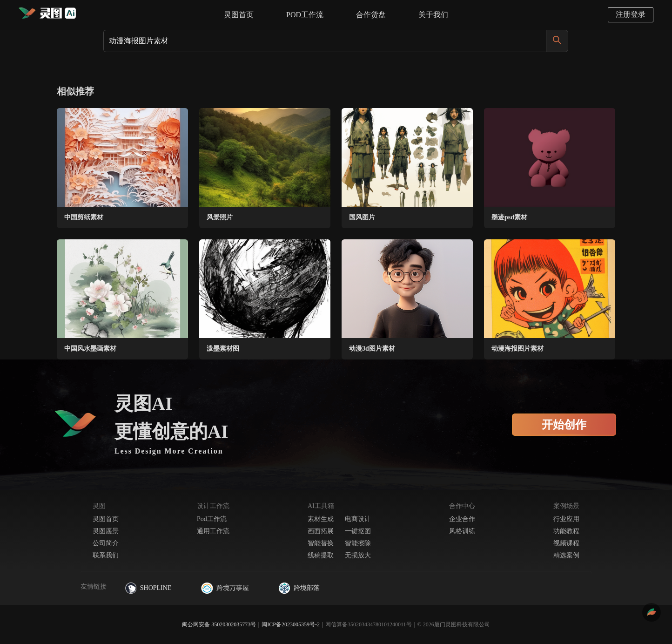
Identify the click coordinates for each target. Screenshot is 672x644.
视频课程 (566, 543)
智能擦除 (358, 543)
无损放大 (358, 555)
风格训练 (462, 531)
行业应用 (566, 519)
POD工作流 (305, 15)
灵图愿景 (106, 531)
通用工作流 (213, 531)
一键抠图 (358, 531)
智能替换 (321, 543)
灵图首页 (239, 15)
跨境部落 (299, 588)
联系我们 (106, 555)
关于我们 (433, 15)
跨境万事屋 (225, 588)
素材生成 (321, 519)
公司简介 (106, 543)
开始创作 (564, 425)
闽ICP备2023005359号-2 (291, 624)
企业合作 (462, 519)
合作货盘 (371, 15)
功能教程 (566, 531)
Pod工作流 (212, 519)
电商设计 (358, 519)
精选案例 (566, 555)
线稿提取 (321, 555)
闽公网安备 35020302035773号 (219, 624)
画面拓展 (321, 531)
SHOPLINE (148, 588)
